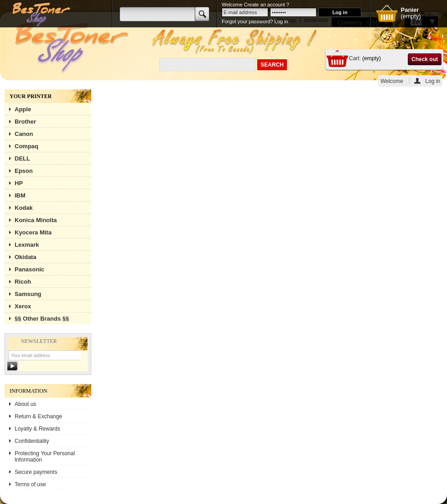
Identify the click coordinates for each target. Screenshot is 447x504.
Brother (25, 122)
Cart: (355, 58)
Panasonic (29, 269)
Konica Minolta (36, 220)
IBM (20, 195)
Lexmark (27, 245)
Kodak (24, 208)
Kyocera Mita (33, 232)
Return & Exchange (38, 416)
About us (25, 404)
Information (29, 391)
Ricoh (23, 282)
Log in (433, 81)
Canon (24, 134)
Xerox (23, 306)
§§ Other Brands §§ (42, 319)
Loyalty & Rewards (37, 429)
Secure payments (36, 472)
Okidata (26, 257)
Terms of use (30, 484)
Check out (425, 59)
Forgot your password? (247, 21)
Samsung (28, 294)
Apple (23, 109)
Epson (24, 171)
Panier (410, 10)
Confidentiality (32, 441)
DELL (22, 158)
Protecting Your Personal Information (45, 457)
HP (19, 183)
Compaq (26, 146)
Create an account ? (267, 5)
